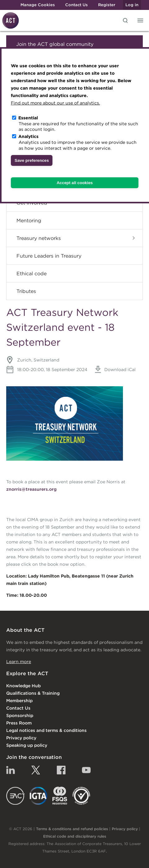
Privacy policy (21, 738)
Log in (132, 5)
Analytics (28, 136)
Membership (19, 701)
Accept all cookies (74, 183)
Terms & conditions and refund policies (72, 829)
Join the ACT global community (55, 44)
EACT (15, 796)
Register (107, 5)
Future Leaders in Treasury (49, 256)
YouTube (86, 770)
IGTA (39, 796)
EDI (81, 796)
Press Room (19, 723)
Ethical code (32, 273)
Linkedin (11, 770)
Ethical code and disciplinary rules (75, 836)
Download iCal (115, 370)
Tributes (26, 291)
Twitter (36, 770)
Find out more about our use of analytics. (55, 103)
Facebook (61, 770)
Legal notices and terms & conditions (46, 730)
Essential (28, 118)
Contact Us (77, 5)
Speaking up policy (27, 745)
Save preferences (32, 160)
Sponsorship (20, 715)
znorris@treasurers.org (31, 489)
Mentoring (29, 220)
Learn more (19, 662)
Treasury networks (39, 238)
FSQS (60, 796)
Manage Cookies (38, 5)
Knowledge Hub (23, 686)
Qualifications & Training (33, 693)
